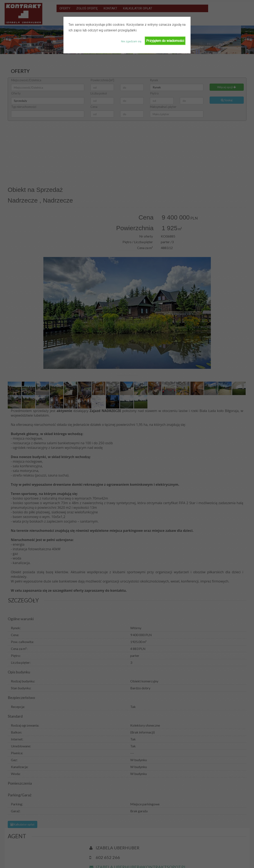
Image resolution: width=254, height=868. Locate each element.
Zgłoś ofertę (177, 861)
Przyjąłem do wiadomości (165, 41)
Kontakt (197, 861)
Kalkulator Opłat (219, 861)
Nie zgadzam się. (132, 41)
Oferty (158, 861)
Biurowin (30, 861)
